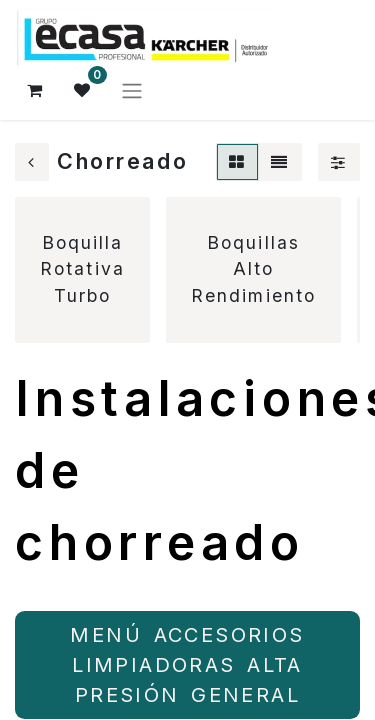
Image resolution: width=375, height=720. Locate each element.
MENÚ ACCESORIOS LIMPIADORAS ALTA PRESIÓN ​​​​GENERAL (187, 665)
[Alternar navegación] (132, 90)
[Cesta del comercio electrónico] (35, 90)
